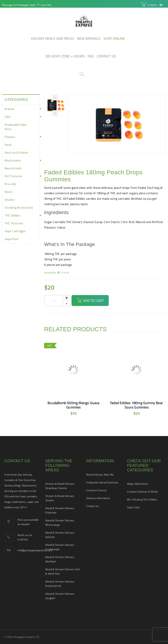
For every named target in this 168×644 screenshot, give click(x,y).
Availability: (50, 272)
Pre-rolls (10, 184)
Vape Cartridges (15, 231)
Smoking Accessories (19, 208)
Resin (8, 192)
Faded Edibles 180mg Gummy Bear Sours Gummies (136, 405)
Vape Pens (12, 239)
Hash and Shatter (16, 153)
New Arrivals (13, 168)
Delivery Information (98, 498)
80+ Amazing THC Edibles (142, 499)
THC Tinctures (14, 223)
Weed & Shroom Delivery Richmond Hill (60, 584)
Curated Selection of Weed (142, 492)
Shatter (10, 200)
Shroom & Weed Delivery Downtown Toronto (60, 486)
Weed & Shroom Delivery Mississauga (60, 523)
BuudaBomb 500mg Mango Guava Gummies (73, 405)
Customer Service (96, 490)
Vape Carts (133, 507)
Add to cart (93, 301)
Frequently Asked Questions (102, 482)
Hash (8, 145)
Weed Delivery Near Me (100, 475)
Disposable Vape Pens (16, 127)
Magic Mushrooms (138, 484)
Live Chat (46, 5)
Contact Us (93, 506)
